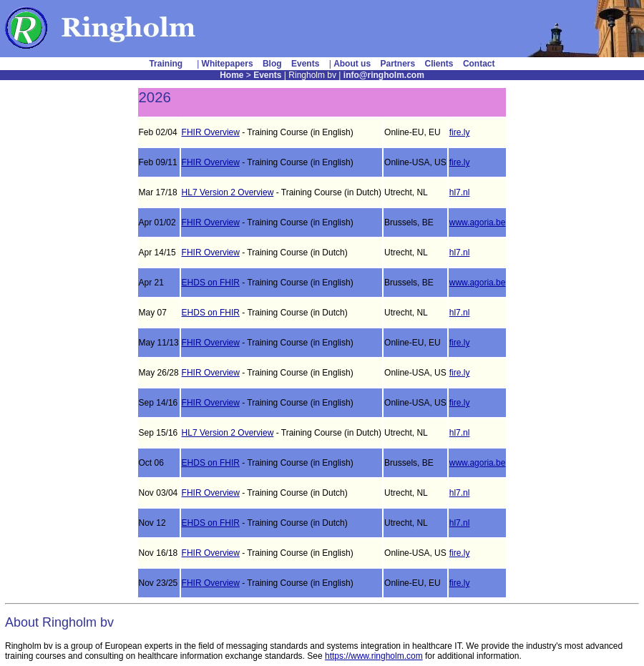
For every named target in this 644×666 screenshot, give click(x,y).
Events (305, 64)
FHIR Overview (211, 132)
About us (352, 64)
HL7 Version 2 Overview (228, 192)
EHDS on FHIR (211, 283)
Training (166, 64)
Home (231, 75)
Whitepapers (228, 64)
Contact (479, 64)
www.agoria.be (478, 222)
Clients (439, 64)
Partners (397, 64)
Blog (272, 64)
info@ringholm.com (384, 75)
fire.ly (460, 132)
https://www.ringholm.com (374, 656)
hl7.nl (460, 192)
